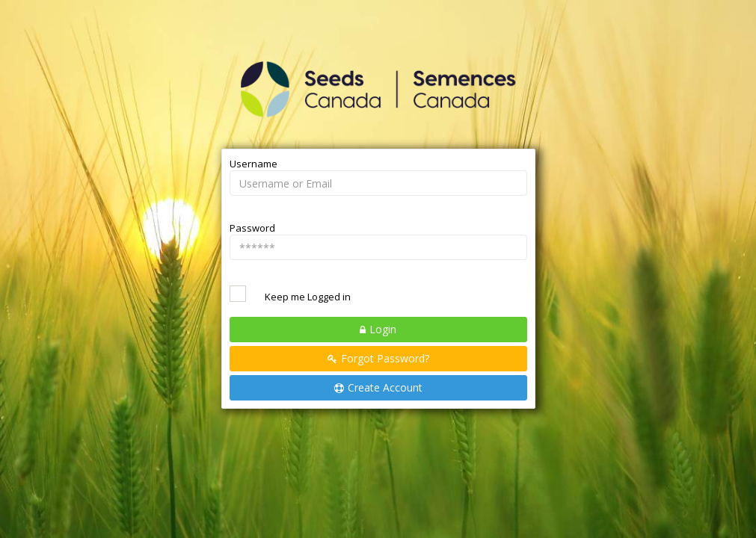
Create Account (385, 387)
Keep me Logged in (308, 297)
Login (383, 329)
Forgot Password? (385, 358)
